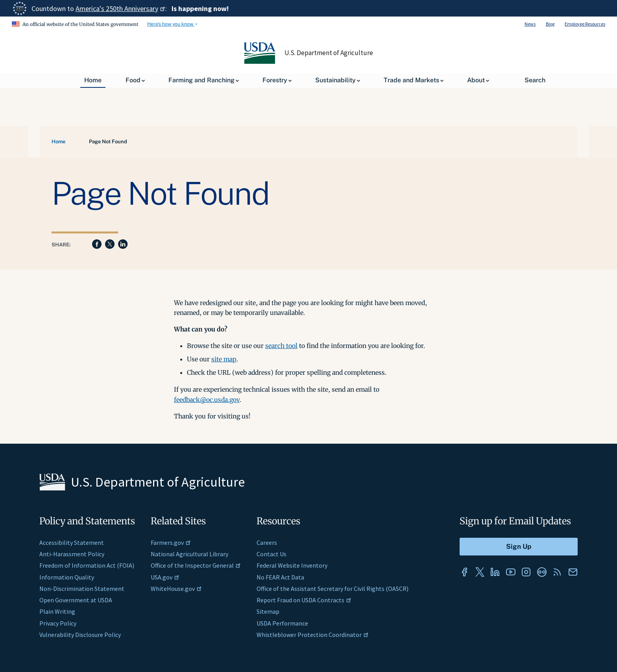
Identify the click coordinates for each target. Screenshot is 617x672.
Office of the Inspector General (196, 565)
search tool (281, 346)
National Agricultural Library (189, 554)
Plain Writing (57, 611)
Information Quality (67, 577)
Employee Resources (585, 24)
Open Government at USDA (76, 600)
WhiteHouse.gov (176, 589)
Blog (550, 24)
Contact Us (272, 554)
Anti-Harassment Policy (72, 554)
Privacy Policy (58, 623)
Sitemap (268, 611)
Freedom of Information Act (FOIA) (87, 565)
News (530, 24)
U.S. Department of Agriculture (329, 53)
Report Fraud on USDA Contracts (304, 600)
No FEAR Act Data (280, 577)
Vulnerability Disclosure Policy (80, 635)
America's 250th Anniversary (120, 8)
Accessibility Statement (72, 542)
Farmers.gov (171, 542)
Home (58, 142)
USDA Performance (282, 623)
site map (224, 359)
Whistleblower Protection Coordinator (313, 635)
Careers (267, 542)
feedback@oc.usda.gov (207, 400)
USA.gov (165, 577)
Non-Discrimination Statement (82, 589)
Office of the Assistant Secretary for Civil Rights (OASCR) (333, 589)
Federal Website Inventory (292, 565)
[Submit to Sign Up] (519, 547)
